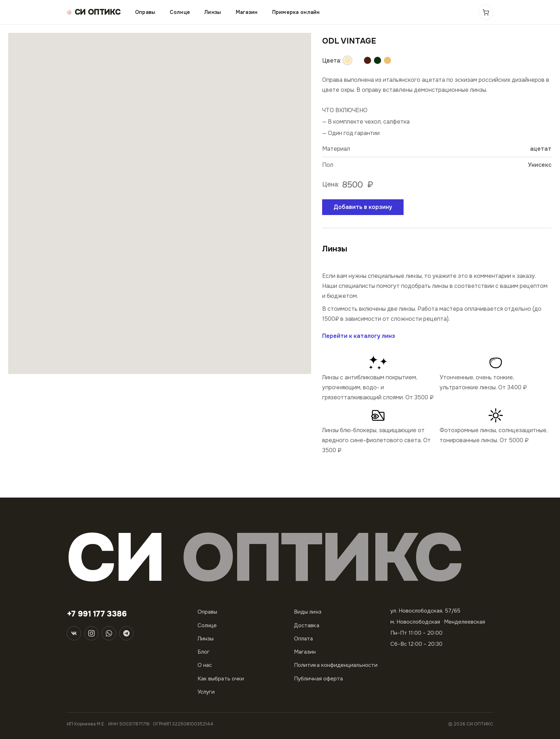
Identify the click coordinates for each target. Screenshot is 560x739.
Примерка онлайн (296, 12)
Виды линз (308, 612)
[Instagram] (91, 633)
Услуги (206, 692)
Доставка (307, 625)
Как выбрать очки (221, 679)
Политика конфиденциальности (336, 665)
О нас (205, 665)
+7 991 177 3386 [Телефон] (97, 614)
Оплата (303, 639)
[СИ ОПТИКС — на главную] (94, 12)
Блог (204, 652)
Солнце (180, 12)
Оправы (145, 12)
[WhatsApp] (109, 633)
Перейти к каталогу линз (359, 336)
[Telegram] (126, 633)
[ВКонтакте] (74, 633)
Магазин (247, 12)
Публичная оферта (318, 679)
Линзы (213, 12)
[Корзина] (486, 12)
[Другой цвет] (347, 60)
